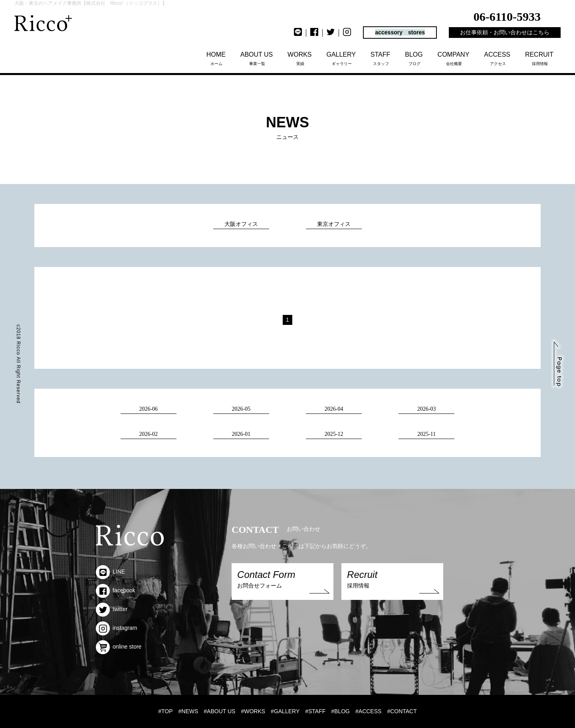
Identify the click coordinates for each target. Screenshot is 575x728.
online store (119, 647)
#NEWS (188, 711)
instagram (116, 628)
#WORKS (253, 711)
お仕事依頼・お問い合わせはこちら (505, 32)
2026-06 (148, 409)
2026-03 (427, 409)
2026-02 (148, 434)
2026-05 (241, 409)
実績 (300, 58)
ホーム (217, 58)
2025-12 (334, 434)
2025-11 (426, 434)
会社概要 (454, 58)
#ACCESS (368, 711)
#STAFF (315, 711)
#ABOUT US (219, 711)
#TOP (165, 711)
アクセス (498, 58)
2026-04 (334, 409)
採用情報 (540, 58)
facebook (116, 590)
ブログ (414, 58)
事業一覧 (257, 58)
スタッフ (381, 58)
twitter (112, 609)
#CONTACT (402, 711)
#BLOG (340, 711)
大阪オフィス (241, 224)
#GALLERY (285, 711)
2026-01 (241, 434)
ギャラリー (342, 58)
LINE (110, 572)
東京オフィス (334, 224)
